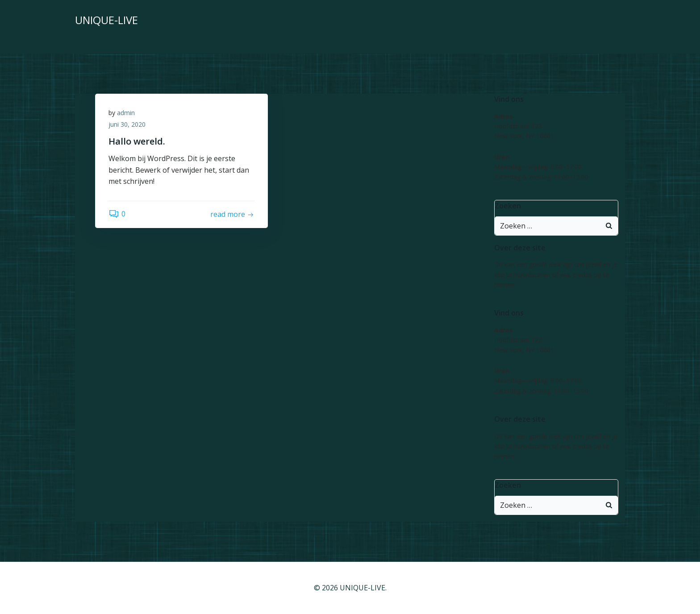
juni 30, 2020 (127, 124)
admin (126, 113)
